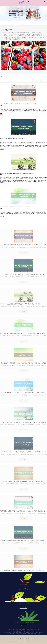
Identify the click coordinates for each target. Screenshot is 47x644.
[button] (45, 16)
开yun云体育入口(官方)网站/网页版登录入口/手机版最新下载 (24, 634)
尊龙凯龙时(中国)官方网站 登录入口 (35, 632)
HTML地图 (34, 638)
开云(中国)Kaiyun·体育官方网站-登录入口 (14, 632)
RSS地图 (31, 638)
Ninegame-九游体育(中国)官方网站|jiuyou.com (24, 631)
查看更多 (2, 115)
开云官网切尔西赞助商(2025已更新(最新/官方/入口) (27, 630)
